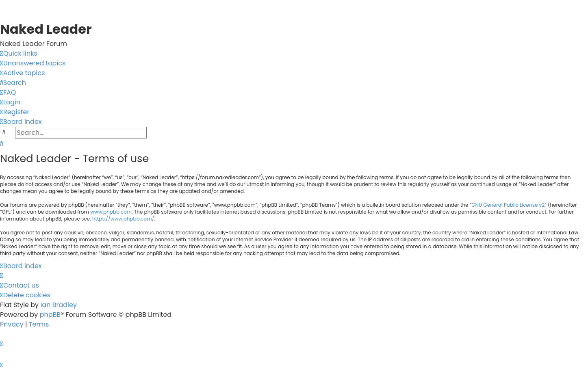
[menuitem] (33, 63)
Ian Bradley (59, 305)
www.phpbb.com (111, 212)
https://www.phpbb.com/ (123, 219)
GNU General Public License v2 (508, 205)
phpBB (50, 315)
